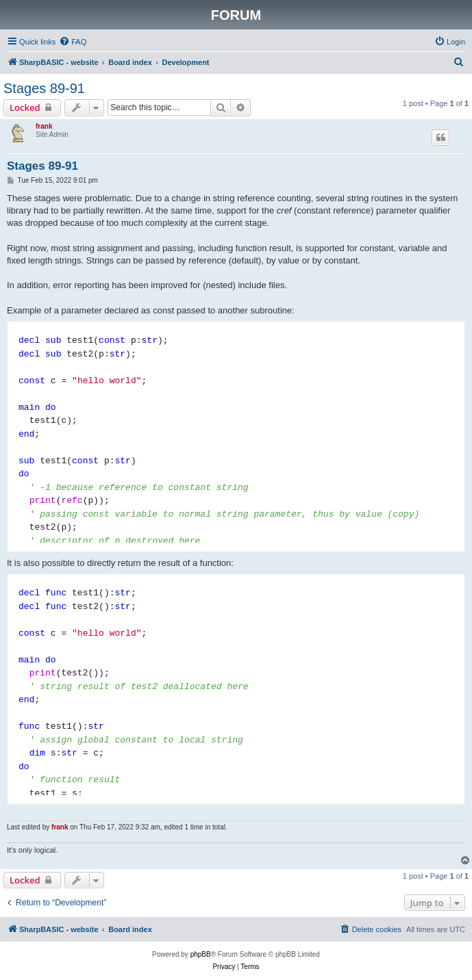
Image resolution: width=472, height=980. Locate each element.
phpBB (201, 954)
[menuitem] (73, 42)
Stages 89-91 (44, 88)
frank (44, 126)
